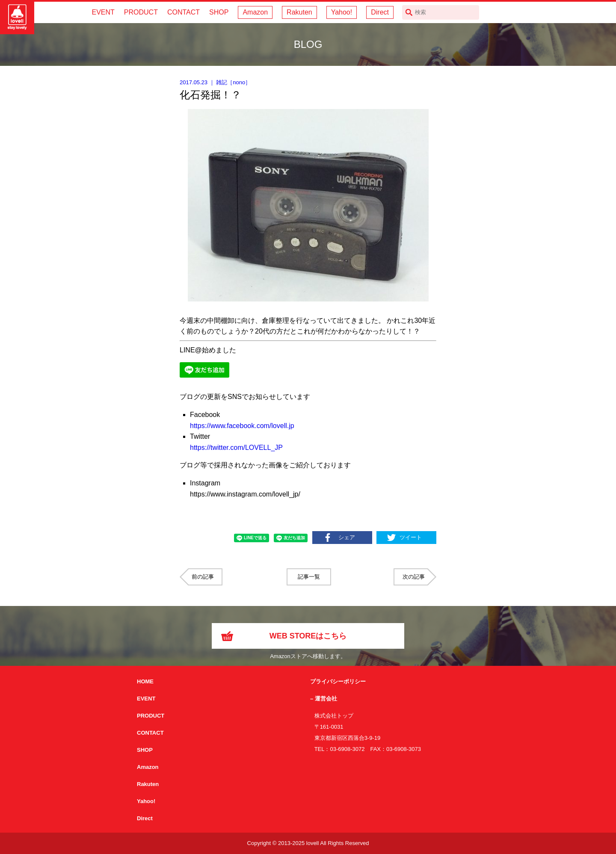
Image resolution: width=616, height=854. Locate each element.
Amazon (255, 12)
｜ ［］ (215, 82)
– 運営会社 (324, 699)
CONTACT (184, 12)
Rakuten (299, 12)
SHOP (219, 12)
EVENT (103, 12)
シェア (347, 537)
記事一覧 (309, 577)
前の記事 (203, 577)
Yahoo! (342, 12)
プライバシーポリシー (338, 681)
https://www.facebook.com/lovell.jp (242, 426)
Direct (380, 12)
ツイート (411, 537)
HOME (145, 681)
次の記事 (414, 577)
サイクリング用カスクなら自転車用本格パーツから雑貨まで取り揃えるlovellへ (17, 17)
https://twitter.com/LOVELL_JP (236, 448)
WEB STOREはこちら (308, 636)
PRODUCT (141, 12)
